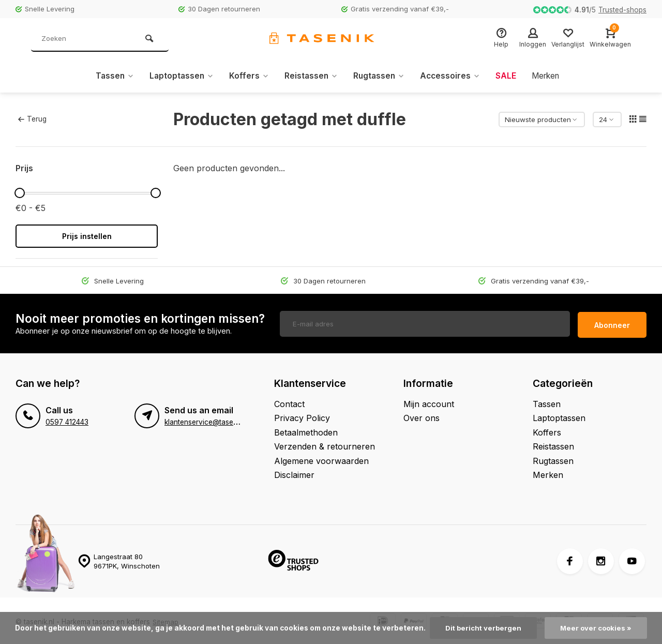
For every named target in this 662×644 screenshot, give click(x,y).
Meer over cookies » (597, 628)
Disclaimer (294, 472)
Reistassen (310, 76)
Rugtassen (379, 76)
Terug (32, 119)
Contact (289, 401)
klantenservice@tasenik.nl (207, 420)
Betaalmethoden (306, 430)
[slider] (20, 193)
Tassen (109, 76)
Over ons (422, 415)
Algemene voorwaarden (321, 458)
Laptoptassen (178, 76)
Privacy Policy (302, 415)
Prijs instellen (87, 236)
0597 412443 (67, 420)
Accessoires (452, 76)
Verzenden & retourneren (325, 444)
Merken (550, 76)
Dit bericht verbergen (482, 628)
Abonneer (612, 323)
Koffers (247, 76)
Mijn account (429, 401)
